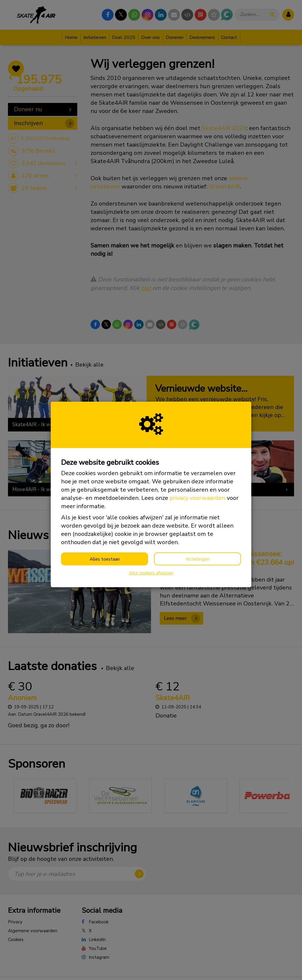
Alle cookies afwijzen (151, 573)
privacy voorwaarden (197, 498)
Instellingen (198, 559)
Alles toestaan (105, 559)
